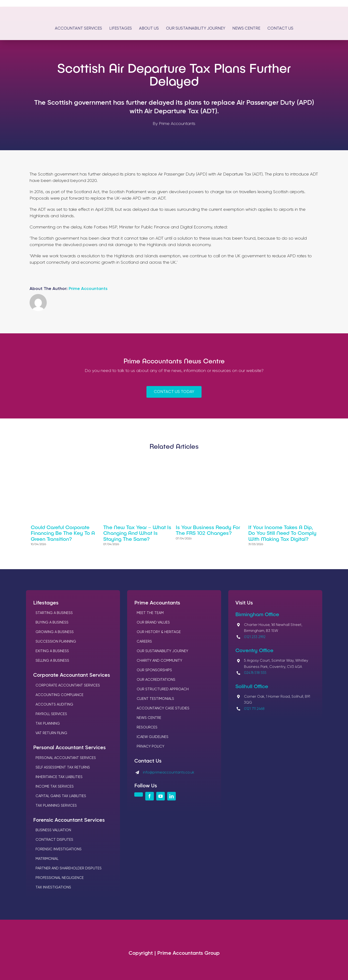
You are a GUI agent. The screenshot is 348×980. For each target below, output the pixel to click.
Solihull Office (252, 686)
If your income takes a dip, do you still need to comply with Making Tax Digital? (282, 533)
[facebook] (150, 796)
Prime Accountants (88, 289)
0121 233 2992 (255, 637)
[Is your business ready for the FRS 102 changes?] (210, 470)
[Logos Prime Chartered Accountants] (174, 9)
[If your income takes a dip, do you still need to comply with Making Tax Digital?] (283, 470)
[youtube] (161, 796)
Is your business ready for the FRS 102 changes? (208, 530)
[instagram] (139, 794)
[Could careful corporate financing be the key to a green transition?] (65, 470)
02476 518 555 (255, 673)
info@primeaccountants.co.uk (169, 772)
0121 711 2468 (254, 709)
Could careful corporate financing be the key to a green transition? (63, 533)
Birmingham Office (257, 614)
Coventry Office (254, 650)
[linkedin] (171, 796)
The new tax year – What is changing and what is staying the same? (137, 533)
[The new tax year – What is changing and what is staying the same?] (138, 470)
